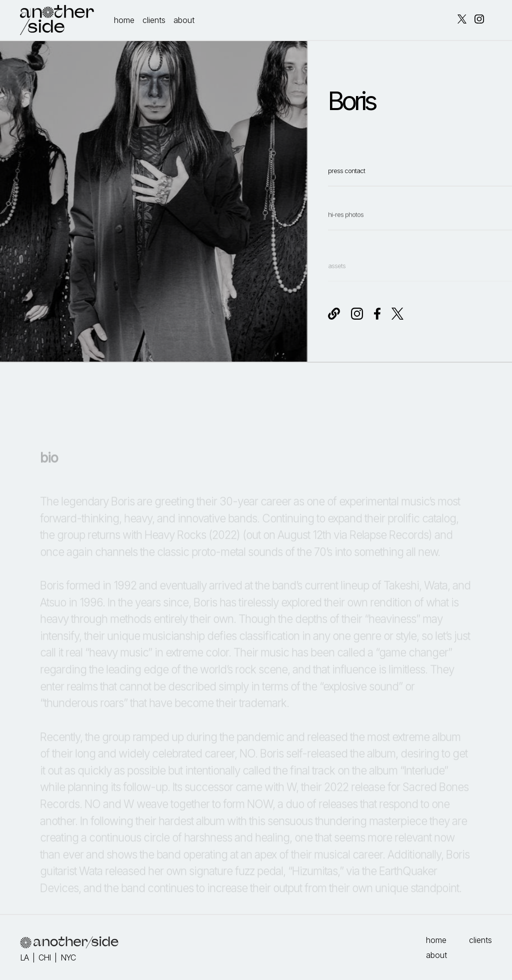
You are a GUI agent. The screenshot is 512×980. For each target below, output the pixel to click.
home (124, 20)
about (184, 20)
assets (337, 278)
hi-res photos (346, 234)
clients (154, 20)
